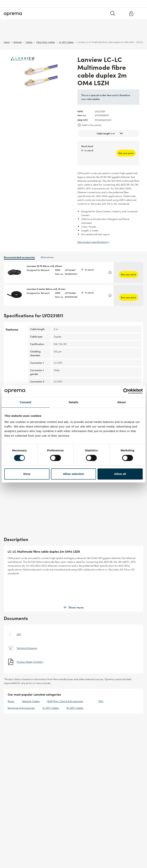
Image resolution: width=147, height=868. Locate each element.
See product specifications (93, 241)
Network (38, 32)
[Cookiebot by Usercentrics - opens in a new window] (126, 391)
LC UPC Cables (51, 675)
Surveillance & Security (17, 32)
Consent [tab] (25, 402)
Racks (11, 668)
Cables (51, 32)
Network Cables (31, 668)
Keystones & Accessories (21, 675)
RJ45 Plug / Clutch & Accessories (65, 668)
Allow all (120, 474)
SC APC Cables (75, 675)
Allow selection (73, 474)
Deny (27, 474)
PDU (101, 668)
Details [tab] (74, 402)
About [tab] (121, 402)
